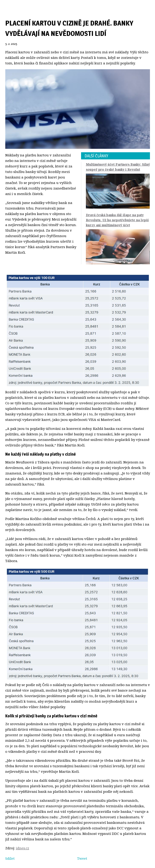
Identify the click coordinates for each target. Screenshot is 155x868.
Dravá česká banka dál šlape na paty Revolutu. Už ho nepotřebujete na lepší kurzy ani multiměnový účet (117, 220)
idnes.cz (23, 848)
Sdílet (10, 858)
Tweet (82, 858)
